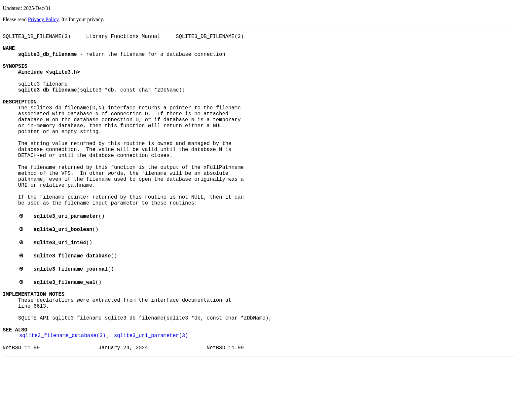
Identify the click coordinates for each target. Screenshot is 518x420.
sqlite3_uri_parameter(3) (151, 394)
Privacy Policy (43, 19)
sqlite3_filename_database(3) (62, 394)
